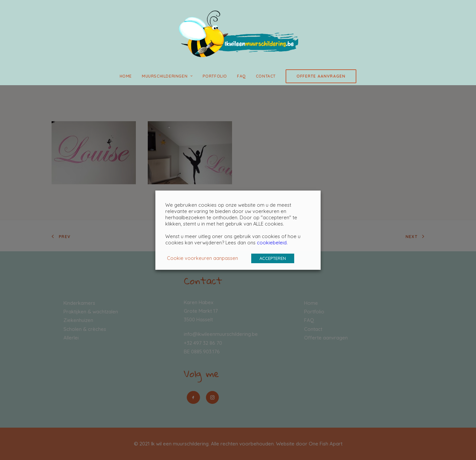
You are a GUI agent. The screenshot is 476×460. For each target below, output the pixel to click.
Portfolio (215, 76)
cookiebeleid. (272, 243)
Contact (266, 76)
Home (126, 76)
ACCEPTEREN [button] (273, 258)
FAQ (241, 76)
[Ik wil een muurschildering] (238, 34)
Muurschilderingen (167, 76)
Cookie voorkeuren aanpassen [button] (202, 258)
